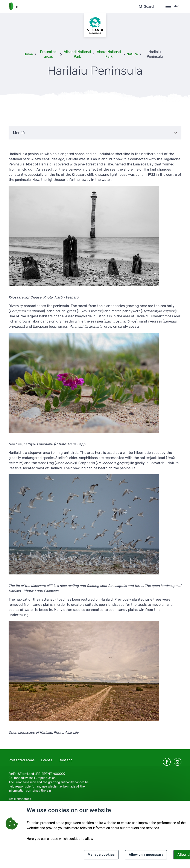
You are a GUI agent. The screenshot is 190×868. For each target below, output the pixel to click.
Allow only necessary (146, 855)
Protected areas (48, 54)
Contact (65, 760)
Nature (132, 54)
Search (150, 7)
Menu (173, 6)
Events (47, 760)
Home (28, 54)
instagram (178, 762)
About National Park (109, 54)
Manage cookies (101, 855)
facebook (167, 762)
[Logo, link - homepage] (13, 6)
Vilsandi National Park (78, 54)
